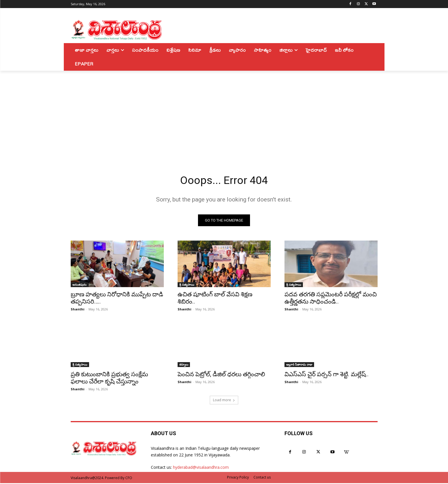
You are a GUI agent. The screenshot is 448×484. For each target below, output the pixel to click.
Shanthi (78, 310)
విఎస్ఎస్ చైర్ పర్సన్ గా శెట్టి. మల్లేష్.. (327, 375)
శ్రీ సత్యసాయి (187, 285)
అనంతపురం (79, 285)
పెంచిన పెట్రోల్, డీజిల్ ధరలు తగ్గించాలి (221, 375)
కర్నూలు (184, 365)
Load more (224, 401)
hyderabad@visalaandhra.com (201, 468)
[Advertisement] (224, 114)
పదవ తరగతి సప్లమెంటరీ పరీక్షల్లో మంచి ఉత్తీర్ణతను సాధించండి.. (331, 299)
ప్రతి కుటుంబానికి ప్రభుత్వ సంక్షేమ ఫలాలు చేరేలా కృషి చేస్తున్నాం (109, 379)
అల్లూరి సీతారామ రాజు (299, 365)
